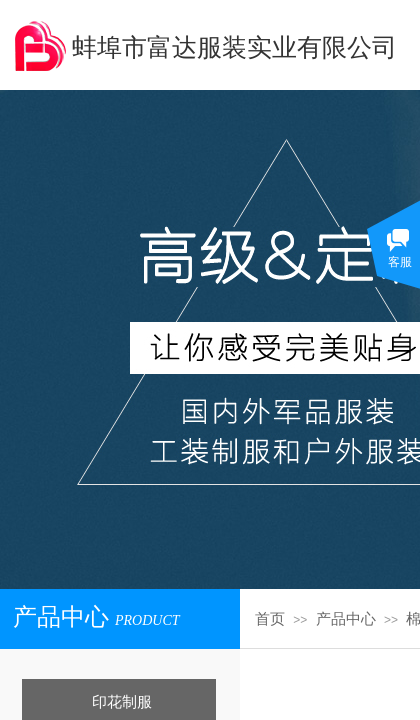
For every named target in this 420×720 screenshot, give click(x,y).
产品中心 (346, 619)
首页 (270, 619)
